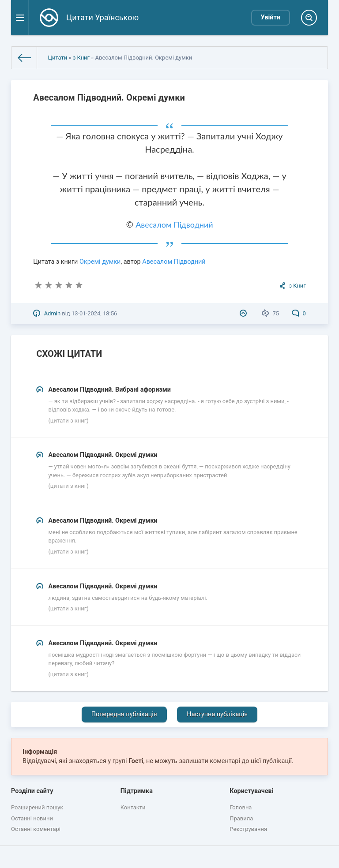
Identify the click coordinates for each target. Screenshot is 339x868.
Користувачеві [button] (251, 791)
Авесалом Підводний (174, 224)
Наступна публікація (217, 714)
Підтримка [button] (137, 791)
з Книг (81, 58)
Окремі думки (100, 262)
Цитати (57, 58)
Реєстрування (248, 829)
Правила (241, 818)
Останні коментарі (36, 829)
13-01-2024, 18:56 (94, 313)
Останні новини (32, 818)
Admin (52, 313)
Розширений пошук (37, 807)
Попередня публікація (124, 714)
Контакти (133, 807)
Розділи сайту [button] (32, 791)
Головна (241, 807)
